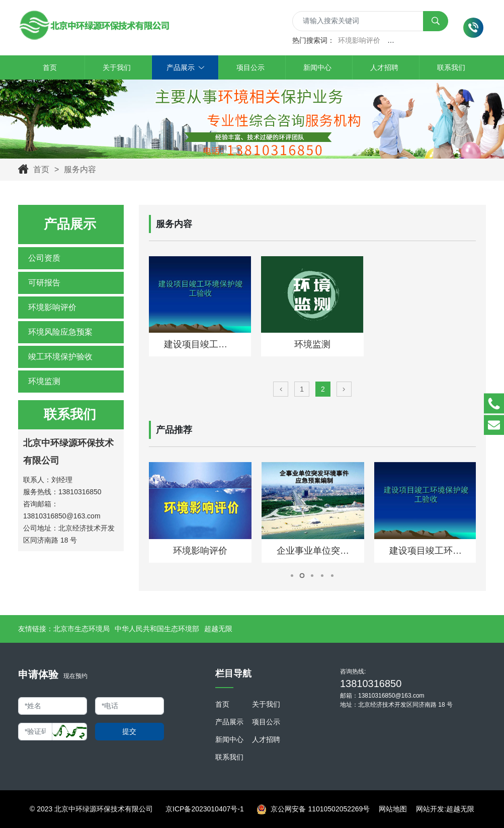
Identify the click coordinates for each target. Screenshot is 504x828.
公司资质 (44, 258)
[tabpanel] (200, 512)
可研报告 (44, 283)
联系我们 (229, 757)
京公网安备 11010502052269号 (313, 809)
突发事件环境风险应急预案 (430, 40)
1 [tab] (292, 576)
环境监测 (44, 381)
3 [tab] (312, 576)
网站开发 (430, 809)
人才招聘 (266, 739)
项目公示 (266, 722)
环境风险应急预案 (60, 332)
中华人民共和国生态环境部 (157, 629)
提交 (129, 731)
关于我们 (266, 704)
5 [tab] (332, 576)
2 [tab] (302, 575)
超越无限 (218, 629)
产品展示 (229, 722)
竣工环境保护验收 (60, 357)
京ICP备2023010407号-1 (205, 809)
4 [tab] (322, 576)
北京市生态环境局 (81, 629)
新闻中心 (229, 739)
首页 (41, 169)
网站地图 (393, 809)
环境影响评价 (359, 40)
